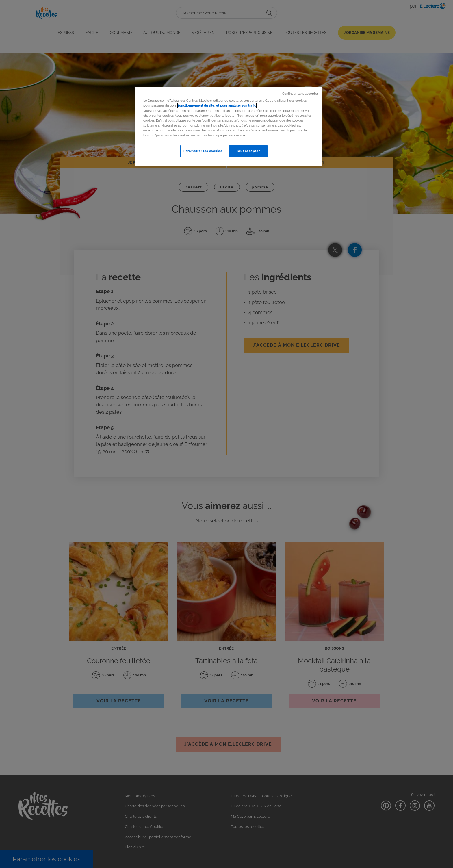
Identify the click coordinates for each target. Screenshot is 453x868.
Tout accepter (248, 151)
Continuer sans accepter (300, 94)
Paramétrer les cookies (203, 151)
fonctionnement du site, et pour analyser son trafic (217, 105)
